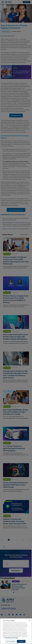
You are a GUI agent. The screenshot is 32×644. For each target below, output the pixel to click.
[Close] (30, 621)
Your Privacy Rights (11, 641)
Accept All (21, 641)
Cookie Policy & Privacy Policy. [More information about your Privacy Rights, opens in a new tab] (11, 638)
